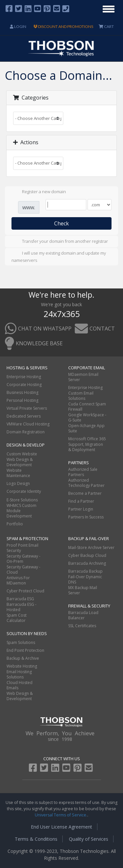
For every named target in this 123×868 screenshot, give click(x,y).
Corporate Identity (24, 491)
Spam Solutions (21, 642)
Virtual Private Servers (27, 408)
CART (106, 26)
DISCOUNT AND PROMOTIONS (63, 26)
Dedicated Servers (24, 416)
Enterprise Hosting (24, 377)
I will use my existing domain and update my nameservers (59, 257)
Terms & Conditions (36, 839)
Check (61, 223)
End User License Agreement (61, 827)
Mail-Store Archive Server (91, 548)
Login (18, 26)
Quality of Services (89, 839)
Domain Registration (26, 432)
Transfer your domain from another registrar (60, 242)
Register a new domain (39, 192)
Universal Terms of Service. (61, 815)
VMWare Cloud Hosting (28, 424)
